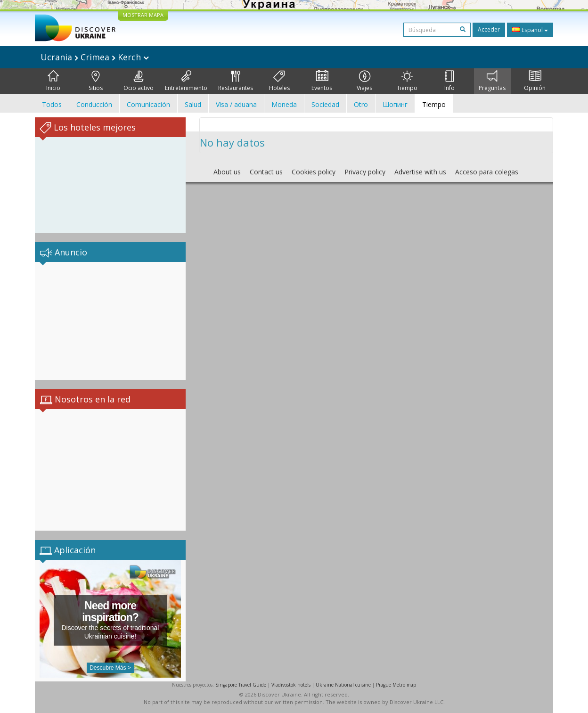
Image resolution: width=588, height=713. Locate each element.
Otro (361, 104)
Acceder (489, 29)
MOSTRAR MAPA (143, 15)
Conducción (94, 104)
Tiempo (407, 81)
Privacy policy (365, 172)
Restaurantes (236, 81)
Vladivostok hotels (291, 685)
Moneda (284, 104)
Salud (193, 104)
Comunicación (148, 104)
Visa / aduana (236, 104)
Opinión (535, 81)
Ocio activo (139, 81)
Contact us (266, 172)
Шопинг (395, 104)
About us (227, 172)
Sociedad (325, 104)
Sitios (96, 81)
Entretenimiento (186, 81)
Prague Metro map (396, 685)
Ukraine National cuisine (343, 685)
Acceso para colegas (487, 172)
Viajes (364, 81)
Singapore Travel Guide (241, 685)
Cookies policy (314, 172)
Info (449, 81)
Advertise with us (420, 172)
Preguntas (492, 81)
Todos (52, 104)
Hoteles (279, 81)
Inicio (53, 81)
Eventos (322, 81)
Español (530, 30)
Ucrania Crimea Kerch (95, 57)
